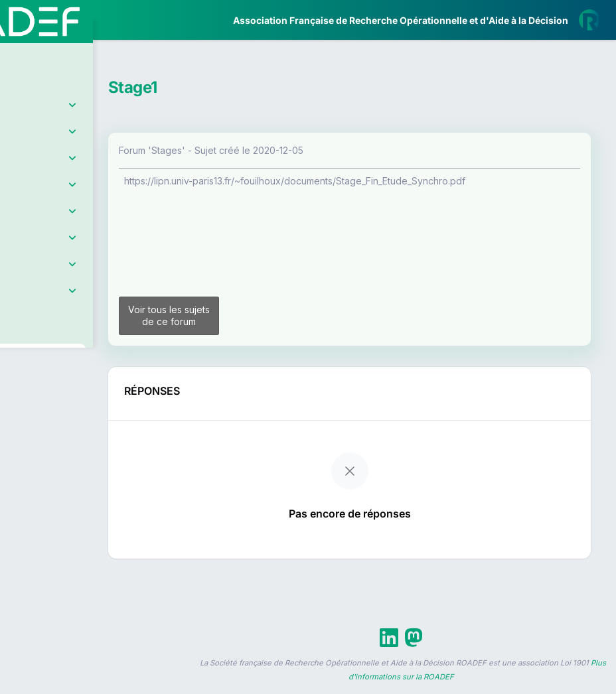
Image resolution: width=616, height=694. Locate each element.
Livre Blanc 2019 (67, 491)
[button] (20, 394)
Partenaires (54, 306)
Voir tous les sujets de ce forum (245, 321)
